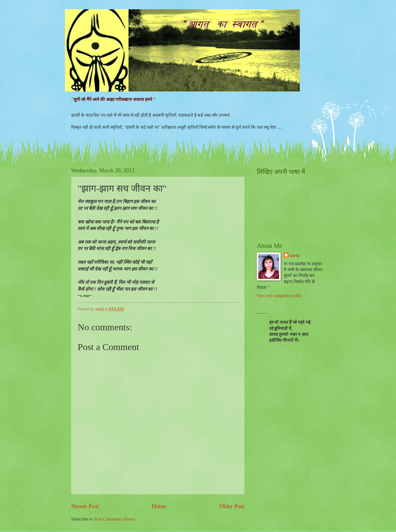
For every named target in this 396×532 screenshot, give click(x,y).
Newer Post (85, 506)
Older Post (232, 506)
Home (159, 506)
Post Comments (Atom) (115, 519)
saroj (295, 255)
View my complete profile (279, 296)
